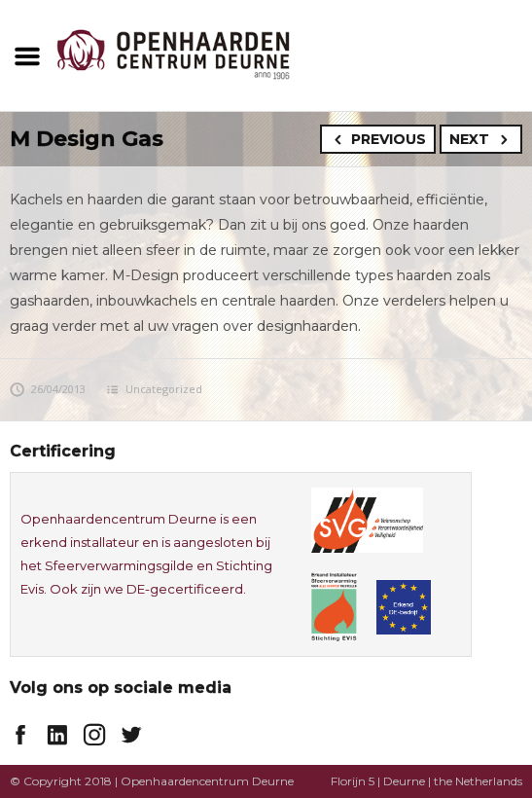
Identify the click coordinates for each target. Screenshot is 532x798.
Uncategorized (164, 389)
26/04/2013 (48, 389)
